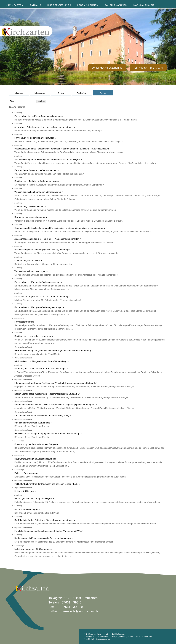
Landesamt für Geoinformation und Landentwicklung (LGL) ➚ (43, 416)
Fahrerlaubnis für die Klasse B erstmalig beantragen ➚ (40, 116)
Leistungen (19, 93)
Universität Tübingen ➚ (25, 491)
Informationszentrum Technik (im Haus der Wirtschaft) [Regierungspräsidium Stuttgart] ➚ (56, 405)
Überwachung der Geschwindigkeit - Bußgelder (36, 444)
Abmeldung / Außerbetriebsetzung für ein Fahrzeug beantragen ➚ (45, 127)
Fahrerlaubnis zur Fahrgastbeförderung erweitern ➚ (38, 282)
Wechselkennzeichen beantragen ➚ (31, 271)
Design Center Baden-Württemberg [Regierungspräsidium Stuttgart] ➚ (47, 394)
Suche (103, 93)
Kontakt (61, 93)
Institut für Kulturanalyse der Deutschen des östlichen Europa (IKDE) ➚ (47, 484)
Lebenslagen (40, 93)
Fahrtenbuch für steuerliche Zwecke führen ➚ (36, 138)
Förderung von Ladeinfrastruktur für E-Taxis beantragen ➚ (41, 369)
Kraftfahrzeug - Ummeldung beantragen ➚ (34, 336)
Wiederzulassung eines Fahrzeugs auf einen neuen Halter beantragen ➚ (48, 159)
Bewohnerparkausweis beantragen (31, 217)
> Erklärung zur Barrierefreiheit (96, 634)
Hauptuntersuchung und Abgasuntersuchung (35, 459)
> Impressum (89, 636)
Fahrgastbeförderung (24, 322)
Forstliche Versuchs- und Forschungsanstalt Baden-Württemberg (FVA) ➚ (49, 531)
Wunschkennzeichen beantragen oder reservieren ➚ (39, 192)
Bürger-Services (59, 5)
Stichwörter (82, 93)
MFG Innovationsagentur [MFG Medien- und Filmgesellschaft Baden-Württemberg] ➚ (54, 351)
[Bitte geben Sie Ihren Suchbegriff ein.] (23, 101)
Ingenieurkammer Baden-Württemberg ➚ (33, 423)
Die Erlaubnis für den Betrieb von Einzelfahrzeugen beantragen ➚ (45, 520)
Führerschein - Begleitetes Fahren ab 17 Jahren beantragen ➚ (43, 297)
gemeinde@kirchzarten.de (107, 68)
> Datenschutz (103, 636)
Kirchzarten (15, 5)
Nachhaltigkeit (144, 5)
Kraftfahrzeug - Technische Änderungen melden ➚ (38, 181)
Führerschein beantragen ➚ (27, 509)
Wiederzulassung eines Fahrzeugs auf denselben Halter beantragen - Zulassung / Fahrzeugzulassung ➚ (63, 149)
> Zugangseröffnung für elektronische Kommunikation (132, 636)
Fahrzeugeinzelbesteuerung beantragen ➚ (34, 499)
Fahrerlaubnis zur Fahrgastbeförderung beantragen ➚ (39, 307)
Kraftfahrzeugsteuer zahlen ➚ (28, 261)
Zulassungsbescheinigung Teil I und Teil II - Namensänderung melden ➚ (48, 239)
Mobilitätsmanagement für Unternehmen (33, 549)
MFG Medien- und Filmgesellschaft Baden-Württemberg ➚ (42, 361)
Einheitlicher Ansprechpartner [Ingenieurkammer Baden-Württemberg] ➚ (48, 434)
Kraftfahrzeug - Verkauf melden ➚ (30, 206)
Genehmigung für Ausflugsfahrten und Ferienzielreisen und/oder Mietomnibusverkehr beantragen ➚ (61, 228)
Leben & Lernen (88, 5)
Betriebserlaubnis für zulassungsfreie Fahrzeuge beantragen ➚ (44, 538)
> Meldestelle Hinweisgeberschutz (97, 639)
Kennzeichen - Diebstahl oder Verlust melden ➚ (37, 170)
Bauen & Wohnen (116, 5)
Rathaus (35, 5)
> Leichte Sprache (117, 634)
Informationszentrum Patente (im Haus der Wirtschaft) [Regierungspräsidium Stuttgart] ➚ (56, 383)
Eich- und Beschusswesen (27, 473)
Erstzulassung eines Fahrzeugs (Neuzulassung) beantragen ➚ (43, 250)
